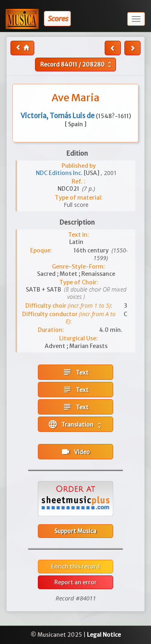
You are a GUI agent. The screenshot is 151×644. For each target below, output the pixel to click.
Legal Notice (104, 635)
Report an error (75, 582)
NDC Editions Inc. (60, 173)
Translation (75, 424)
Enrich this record (75, 567)
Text (75, 372)
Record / (77, 65)
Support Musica (75, 531)
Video (75, 452)
